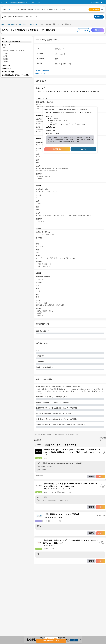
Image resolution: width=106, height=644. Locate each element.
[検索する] (102, 9)
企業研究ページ (41, 73)
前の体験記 (37, 439)
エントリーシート (8, 48)
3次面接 (5, 59)
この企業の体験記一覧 (43, 71)
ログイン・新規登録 (94, 9)
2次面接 (5, 56)
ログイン (83, 149)
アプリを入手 (99, 17)
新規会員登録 (57, 149)
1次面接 (5, 53)
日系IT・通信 (22, 24)
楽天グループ (33, 24)
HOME (2, 24)
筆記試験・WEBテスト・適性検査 (13, 51)
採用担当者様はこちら (96, 2)
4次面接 (5, 62)
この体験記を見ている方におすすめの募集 (15, 75)
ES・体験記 (11, 24)
